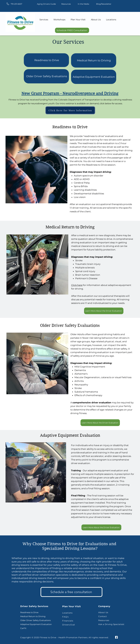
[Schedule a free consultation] (71, 592)
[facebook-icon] (116, 637)
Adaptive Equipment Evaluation (94, 77)
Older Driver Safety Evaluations (47, 76)
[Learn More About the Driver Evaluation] (104, 311)
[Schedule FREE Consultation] (72, 30)
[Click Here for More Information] (70, 110)
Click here (77, 285)
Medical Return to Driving (94, 60)
